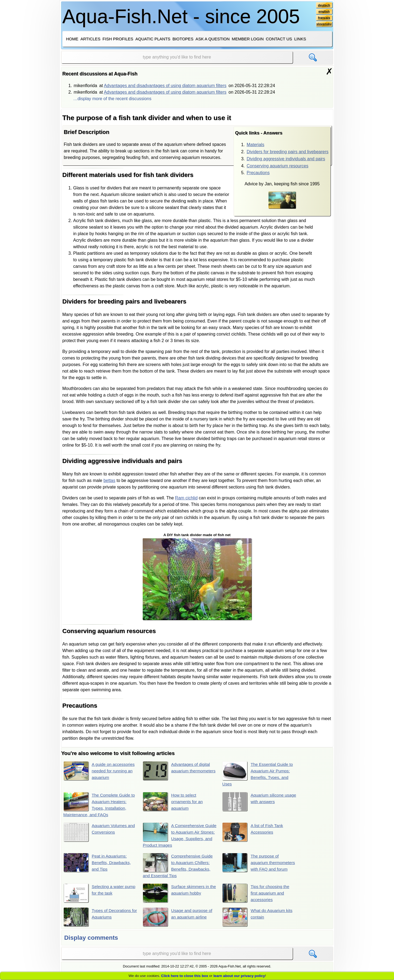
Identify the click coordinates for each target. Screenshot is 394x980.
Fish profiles (118, 39)
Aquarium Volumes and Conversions (100, 832)
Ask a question (213, 39)
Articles (90, 39)
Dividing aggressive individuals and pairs (286, 159)
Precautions (258, 173)
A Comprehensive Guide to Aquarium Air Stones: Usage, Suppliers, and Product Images (178, 835)
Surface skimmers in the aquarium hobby (177, 894)
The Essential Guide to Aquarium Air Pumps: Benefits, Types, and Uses (259, 774)
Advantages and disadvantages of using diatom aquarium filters (165, 86)
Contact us (279, 39)
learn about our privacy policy (239, 976)
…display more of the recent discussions (112, 99)
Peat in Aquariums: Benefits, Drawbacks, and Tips (98, 863)
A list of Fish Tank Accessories (254, 832)
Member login (248, 39)
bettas (109, 480)
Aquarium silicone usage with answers (256, 802)
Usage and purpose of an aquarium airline (179, 918)
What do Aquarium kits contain (259, 918)
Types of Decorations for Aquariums (98, 918)
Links (300, 39)
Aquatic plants (153, 39)
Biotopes (183, 39)
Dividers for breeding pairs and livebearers (288, 152)
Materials (256, 145)
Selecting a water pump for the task (94, 894)
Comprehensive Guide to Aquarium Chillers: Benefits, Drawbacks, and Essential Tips (179, 866)
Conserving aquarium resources (278, 166)
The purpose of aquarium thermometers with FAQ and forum (255, 866)
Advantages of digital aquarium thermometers (177, 771)
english (324, 12)
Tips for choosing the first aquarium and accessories (257, 894)
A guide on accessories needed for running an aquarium (100, 771)
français (324, 18)
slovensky (324, 25)
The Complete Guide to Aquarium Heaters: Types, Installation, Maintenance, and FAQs (100, 805)
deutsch (324, 5)
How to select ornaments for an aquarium (174, 802)
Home (72, 39)
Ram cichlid (186, 498)
